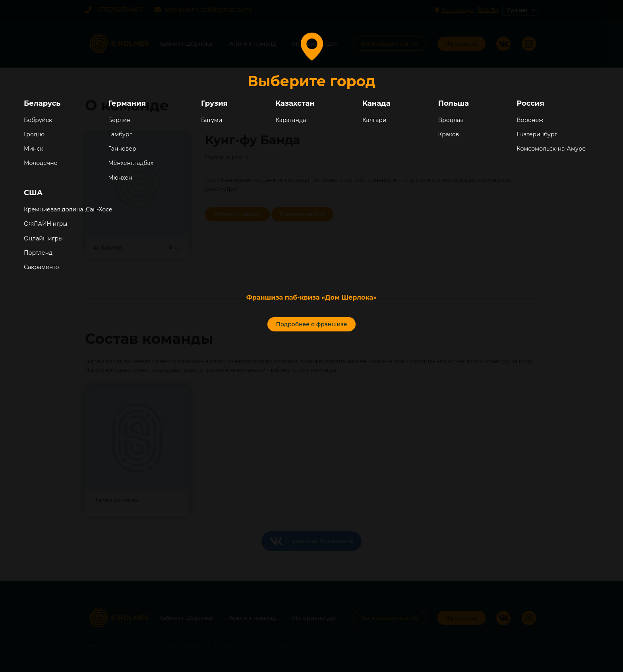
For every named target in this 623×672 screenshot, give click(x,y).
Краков (449, 134)
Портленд (38, 253)
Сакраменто (41, 267)
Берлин (119, 120)
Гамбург (120, 134)
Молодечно (41, 163)
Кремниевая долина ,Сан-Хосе (68, 209)
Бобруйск (38, 120)
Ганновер (122, 149)
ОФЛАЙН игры (45, 224)
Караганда (291, 120)
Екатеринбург (537, 134)
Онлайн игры (43, 238)
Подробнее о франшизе (311, 324)
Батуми (212, 120)
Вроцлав (451, 120)
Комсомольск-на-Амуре (551, 149)
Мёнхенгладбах (131, 163)
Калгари (374, 120)
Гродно (34, 134)
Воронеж (530, 120)
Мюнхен (120, 178)
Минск (34, 149)
